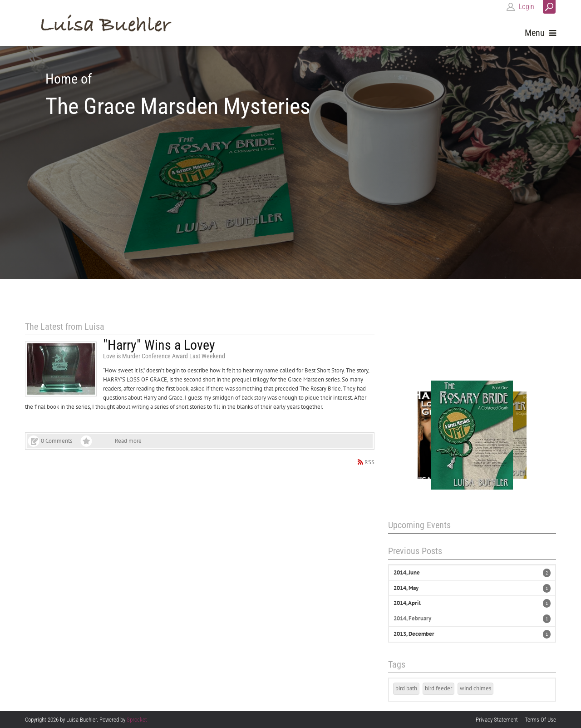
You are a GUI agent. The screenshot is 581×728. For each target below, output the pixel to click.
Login (527, 7)
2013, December (414, 634)
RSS (369, 462)
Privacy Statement (497, 720)
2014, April (407, 603)
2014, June (407, 572)
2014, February (412, 618)
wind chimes (475, 688)
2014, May (406, 588)
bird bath (406, 688)
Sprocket (137, 720)
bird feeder (438, 688)
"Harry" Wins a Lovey (159, 345)
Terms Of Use (540, 720)
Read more (128, 441)
